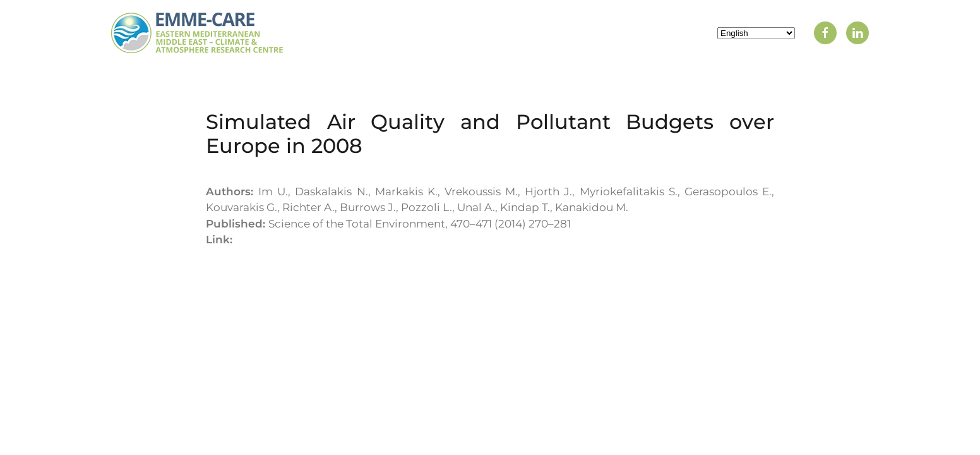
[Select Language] (756, 33)
